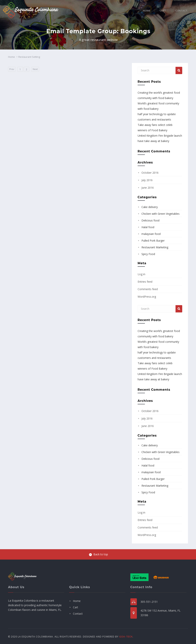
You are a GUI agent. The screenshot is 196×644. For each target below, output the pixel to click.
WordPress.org (147, 297)
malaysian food (151, 234)
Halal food (148, 227)
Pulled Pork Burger (153, 241)
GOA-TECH (126, 637)
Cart (163, 11)
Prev (12, 69)
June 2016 (148, 188)
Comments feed (148, 289)
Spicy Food (148, 254)
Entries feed (145, 282)
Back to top (98, 554)
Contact (181, 11)
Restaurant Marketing (155, 247)
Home (147, 11)
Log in (141, 274)
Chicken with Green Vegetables (160, 214)
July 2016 (147, 180)
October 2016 (150, 173)
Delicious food (150, 220)
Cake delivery (150, 207)
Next (35, 69)
